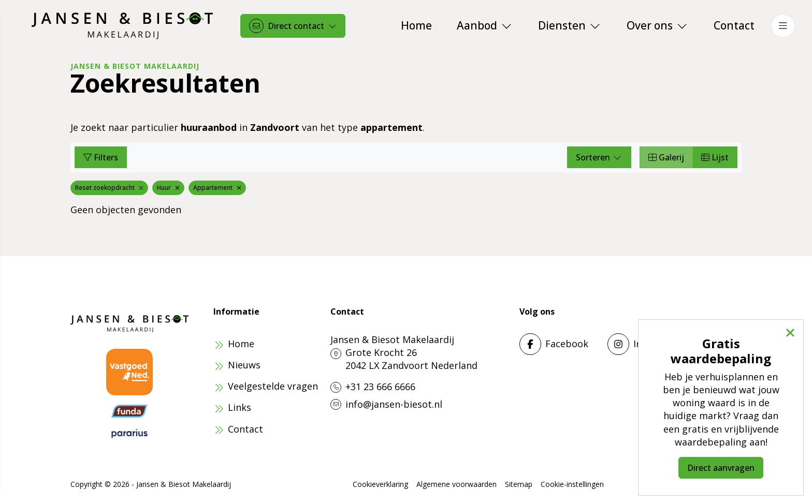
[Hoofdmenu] (783, 26)
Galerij (666, 157)
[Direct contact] (293, 26)
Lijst (715, 157)
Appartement (217, 188)
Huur (168, 188)
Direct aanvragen (721, 468)
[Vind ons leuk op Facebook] (560, 344)
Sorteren (599, 157)
